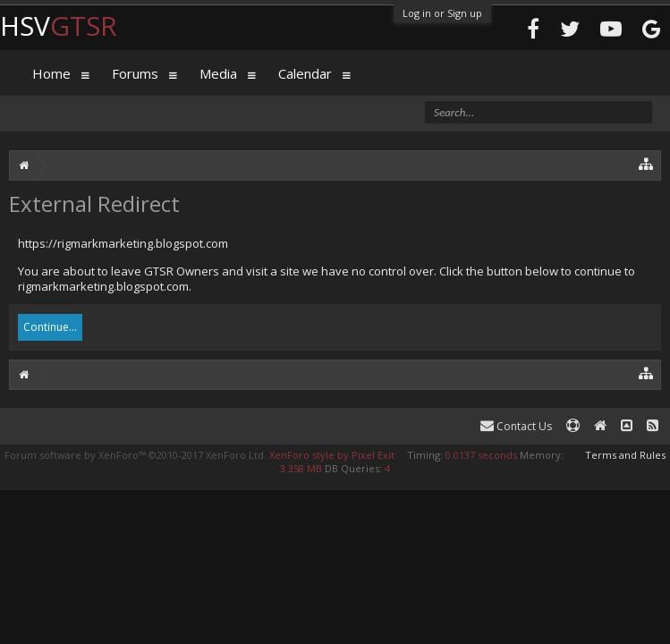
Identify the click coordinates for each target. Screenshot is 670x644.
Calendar (305, 73)
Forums (135, 73)
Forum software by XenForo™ (136, 455)
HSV (59, 25)
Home (51, 73)
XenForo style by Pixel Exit (332, 455)
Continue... (50, 327)
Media (218, 73)
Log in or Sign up (442, 13)
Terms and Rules (625, 455)
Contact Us (516, 426)
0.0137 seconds (481, 455)
